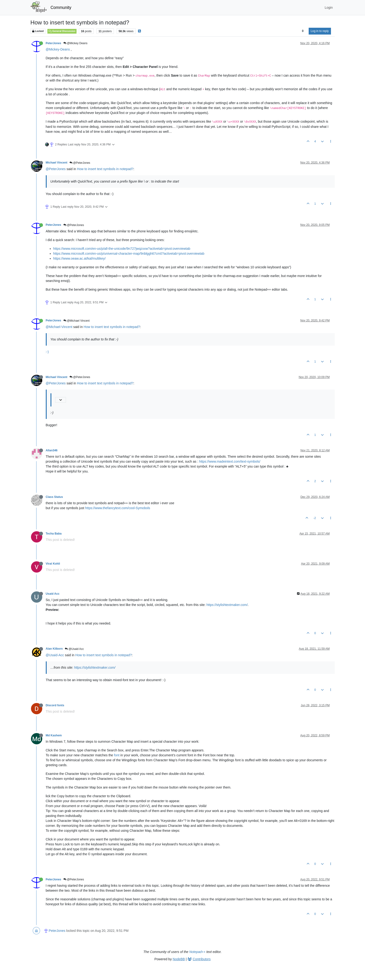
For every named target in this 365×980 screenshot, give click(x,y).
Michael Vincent (57, 163)
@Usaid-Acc (55, 655)
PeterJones (54, 43)
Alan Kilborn (54, 649)
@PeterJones (80, 163)
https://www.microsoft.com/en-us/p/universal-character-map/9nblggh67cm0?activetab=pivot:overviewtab (129, 254)
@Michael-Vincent (59, 327)
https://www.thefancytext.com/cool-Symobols (118, 508)
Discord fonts (55, 705)
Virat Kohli (53, 564)
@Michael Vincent (77, 321)
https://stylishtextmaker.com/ (227, 605)
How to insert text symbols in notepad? (105, 169)
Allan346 (52, 450)
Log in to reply (320, 31)
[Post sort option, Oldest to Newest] (303, 31)
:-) (47, 352)
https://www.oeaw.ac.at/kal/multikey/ (79, 258)
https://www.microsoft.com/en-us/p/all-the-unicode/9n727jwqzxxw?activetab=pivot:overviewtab (122, 249)
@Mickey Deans (75, 43)
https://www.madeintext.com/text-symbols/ (230, 461)
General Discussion (62, 31)
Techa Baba (54, 534)
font (117, 755)
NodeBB (179, 959)
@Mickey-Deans (58, 49)
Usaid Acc (53, 594)
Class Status (54, 497)
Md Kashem (54, 735)
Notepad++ (197, 952)
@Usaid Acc (74, 649)
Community (61, 8)
